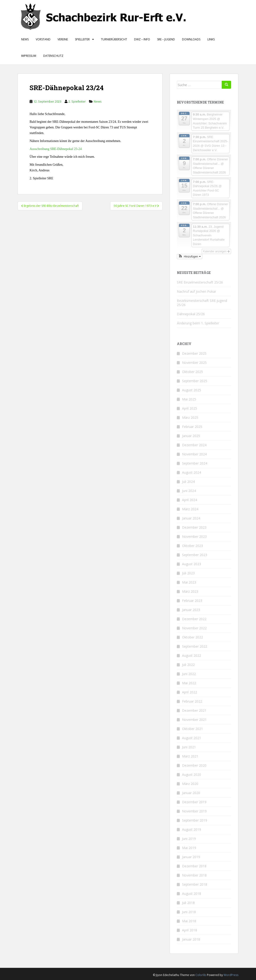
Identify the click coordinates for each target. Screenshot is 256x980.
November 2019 (194, 811)
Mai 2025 (189, 399)
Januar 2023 (191, 610)
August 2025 (192, 390)
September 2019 (195, 820)
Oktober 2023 (192, 546)
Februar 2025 (192, 427)
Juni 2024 (189, 491)
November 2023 (194, 536)
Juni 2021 (189, 747)
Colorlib (201, 975)
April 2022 (190, 692)
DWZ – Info (142, 39)
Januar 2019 (191, 857)
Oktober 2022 (192, 637)
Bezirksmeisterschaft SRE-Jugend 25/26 (202, 303)
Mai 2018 (189, 921)
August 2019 (192, 829)
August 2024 (192, 472)
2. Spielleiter (77, 101)
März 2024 (190, 509)
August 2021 (192, 738)
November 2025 (194, 363)
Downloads (191, 39)
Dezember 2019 (194, 802)
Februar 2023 (192, 601)
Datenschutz (53, 56)
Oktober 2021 (192, 729)
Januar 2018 (191, 939)
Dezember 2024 (194, 445)
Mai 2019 (189, 848)
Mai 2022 (189, 683)
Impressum (29, 56)
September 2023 (195, 555)
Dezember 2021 (194, 710)
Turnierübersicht (114, 39)
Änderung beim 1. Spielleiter (198, 323)
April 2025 (190, 408)
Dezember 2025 (194, 353)
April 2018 (190, 930)
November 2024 (194, 454)
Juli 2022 (188, 665)
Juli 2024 (188, 482)
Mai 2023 (189, 582)
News (25, 39)
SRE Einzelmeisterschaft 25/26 (200, 282)
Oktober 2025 (192, 372)
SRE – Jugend (166, 39)
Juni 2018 (189, 912)
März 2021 (190, 756)
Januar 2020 (191, 793)
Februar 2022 (192, 701)
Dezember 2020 (194, 765)
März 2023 (190, 591)
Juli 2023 (188, 573)
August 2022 (192, 655)
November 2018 (194, 875)
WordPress (231, 975)
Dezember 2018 (194, 866)
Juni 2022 (189, 674)
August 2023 (192, 564)
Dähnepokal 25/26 (191, 314)
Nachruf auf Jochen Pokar (196, 291)
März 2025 (190, 417)
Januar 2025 (191, 436)
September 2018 (195, 884)
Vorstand (43, 39)
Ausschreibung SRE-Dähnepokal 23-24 (56, 149)
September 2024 (195, 463)
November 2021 (194, 720)
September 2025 (195, 381)
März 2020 (190, 784)
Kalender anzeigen (216, 251)
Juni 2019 (189, 839)
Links (211, 39)
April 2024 (190, 500)
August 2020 (192, 774)
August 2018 (192, 894)
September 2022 (195, 646)
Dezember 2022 (194, 619)
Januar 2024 (191, 518)
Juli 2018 (188, 903)
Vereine (63, 39)
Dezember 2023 (194, 527)
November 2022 (194, 628)
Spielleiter (82, 39)
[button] (190, 257)
